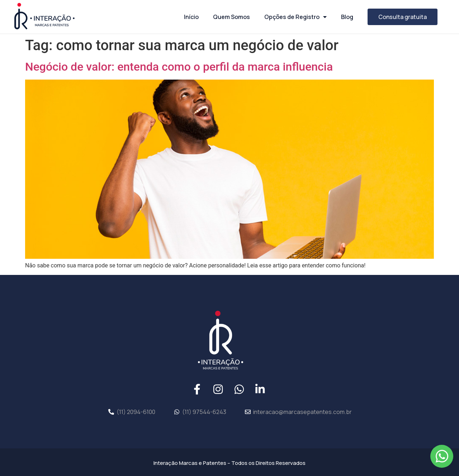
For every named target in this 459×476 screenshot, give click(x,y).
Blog (347, 17)
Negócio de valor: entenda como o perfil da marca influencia (179, 67)
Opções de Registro (295, 17)
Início (191, 17)
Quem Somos (231, 17)
